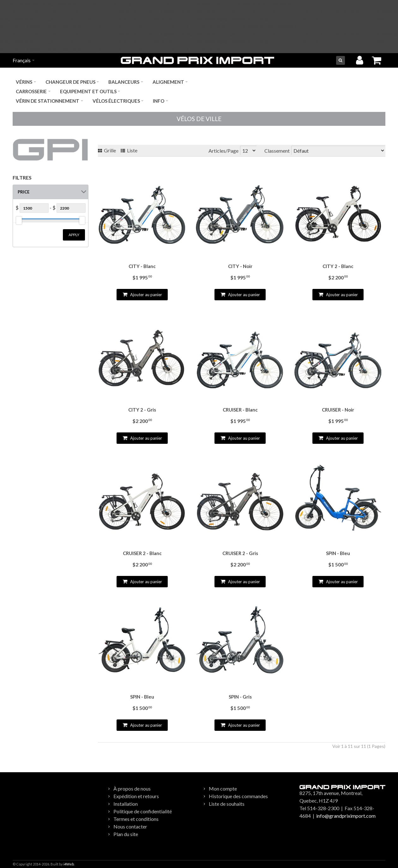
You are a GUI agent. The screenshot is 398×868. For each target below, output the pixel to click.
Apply (74, 235)
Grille (107, 150)
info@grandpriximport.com (346, 816)
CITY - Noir (240, 266)
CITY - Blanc (142, 266)
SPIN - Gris (240, 697)
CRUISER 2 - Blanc (142, 553)
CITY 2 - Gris (142, 410)
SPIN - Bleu (338, 553)
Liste (129, 150)
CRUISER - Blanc (240, 410)
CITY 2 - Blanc (338, 266)
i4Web (69, 864)
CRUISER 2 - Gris (240, 553)
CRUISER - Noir (338, 410)
